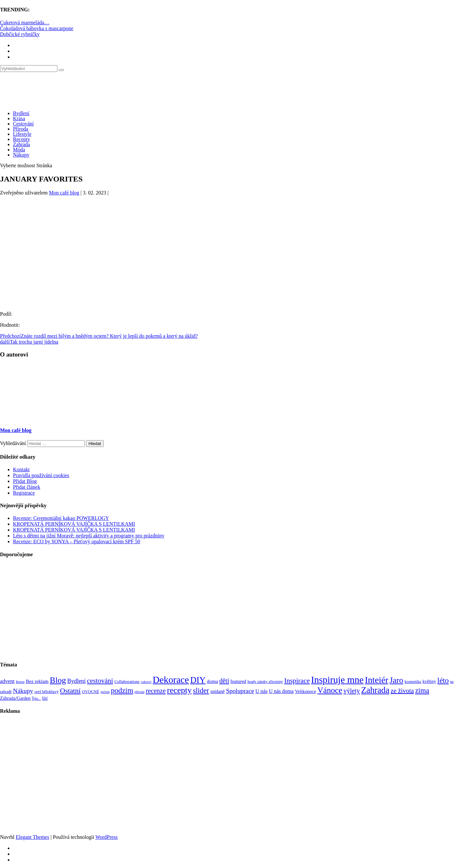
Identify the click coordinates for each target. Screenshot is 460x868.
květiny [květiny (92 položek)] (429, 681)
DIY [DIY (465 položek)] (198, 680)
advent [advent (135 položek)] (7, 681)
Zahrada (21, 144)
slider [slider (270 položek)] (201, 691)
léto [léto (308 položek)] (443, 680)
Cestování (23, 124)
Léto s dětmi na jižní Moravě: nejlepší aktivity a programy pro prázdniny (89, 536)
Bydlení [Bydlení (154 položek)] (76, 681)
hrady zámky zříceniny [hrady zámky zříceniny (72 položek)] (265, 682)
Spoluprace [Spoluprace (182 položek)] (240, 691)
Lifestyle (22, 134)
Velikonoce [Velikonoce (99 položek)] (306, 691)
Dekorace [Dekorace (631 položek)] (171, 680)
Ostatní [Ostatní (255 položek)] (70, 691)
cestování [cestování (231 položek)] (100, 681)
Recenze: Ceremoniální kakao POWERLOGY (61, 518)
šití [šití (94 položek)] (45, 698)
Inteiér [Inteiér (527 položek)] (377, 680)
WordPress (106, 837)
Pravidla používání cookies (41, 475)
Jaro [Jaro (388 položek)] (396, 680)
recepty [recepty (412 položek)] (179, 690)
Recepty (21, 139)
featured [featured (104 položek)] (238, 681)
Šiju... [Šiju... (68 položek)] (36, 699)
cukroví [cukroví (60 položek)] (146, 682)
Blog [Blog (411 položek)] (58, 680)
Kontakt (21, 469)
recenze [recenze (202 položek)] (156, 691)
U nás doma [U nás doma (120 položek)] (281, 691)
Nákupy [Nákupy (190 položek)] (23, 691)
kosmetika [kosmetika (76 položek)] (413, 682)
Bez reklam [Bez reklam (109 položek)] (37, 681)
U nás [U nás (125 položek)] (262, 691)
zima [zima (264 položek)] (422, 691)
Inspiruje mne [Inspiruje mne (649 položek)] (337, 680)
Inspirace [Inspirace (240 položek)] (297, 681)
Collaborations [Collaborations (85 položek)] (127, 681)
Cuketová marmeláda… (25, 23)
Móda (19, 150)
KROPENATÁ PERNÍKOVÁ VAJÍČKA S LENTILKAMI (74, 524)
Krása (19, 118)
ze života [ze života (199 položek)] (402, 691)
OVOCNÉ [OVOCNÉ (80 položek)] (91, 692)
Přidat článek (27, 487)
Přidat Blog (25, 481)
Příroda (21, 129)
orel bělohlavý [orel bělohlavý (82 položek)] (47, 692)
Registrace (24, 493)
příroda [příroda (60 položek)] (140, 692)
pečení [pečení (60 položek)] (105, 692)
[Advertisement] (230, 246)
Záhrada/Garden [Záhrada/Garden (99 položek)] (15, 698)
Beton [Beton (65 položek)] (20, 682)
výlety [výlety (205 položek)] (352, 691)
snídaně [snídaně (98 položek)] (218, 691)
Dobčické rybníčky (20, 34)
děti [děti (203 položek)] (224, 681)
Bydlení (21, 113)
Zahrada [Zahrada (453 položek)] (375, 690)
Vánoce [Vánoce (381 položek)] (330, 690)
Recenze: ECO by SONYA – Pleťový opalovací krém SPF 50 (77, 541)
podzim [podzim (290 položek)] (122, 691)
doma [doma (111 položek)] (212, 681)
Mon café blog (64, 193)
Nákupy (21, 155)
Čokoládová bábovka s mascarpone (37, 28)
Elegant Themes (32, 837)
